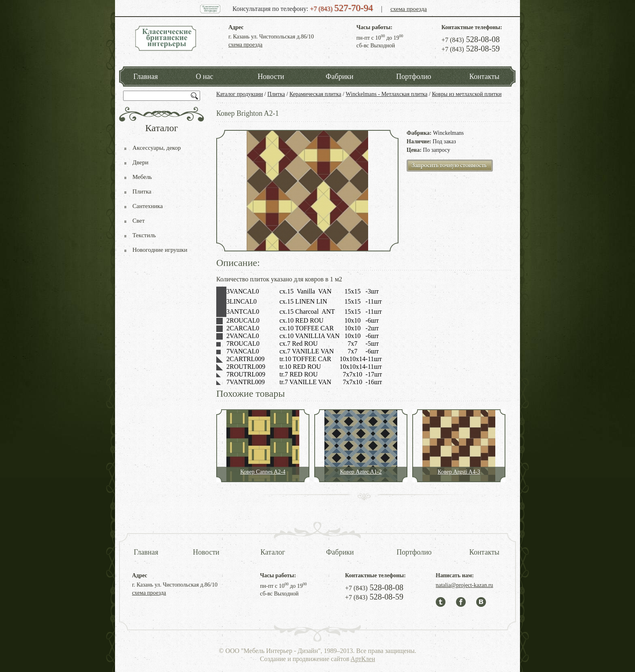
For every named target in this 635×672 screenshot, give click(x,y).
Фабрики (339, 77)
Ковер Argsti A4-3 (459, 472)
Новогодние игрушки (160, 250)
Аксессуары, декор (157, 148)
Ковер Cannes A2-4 (263, 472)
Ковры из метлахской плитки (467, 94)
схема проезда (409, 9)
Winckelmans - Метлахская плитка (387, 94)
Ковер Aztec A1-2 (361, 472)
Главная (145, 77)
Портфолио (414, 77)
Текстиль (144, 235)
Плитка (276, 94)
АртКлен (363, 659)
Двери (140, 162)
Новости (271, 77)
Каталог (273, 552)
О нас (204, 77)
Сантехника (148, 206)
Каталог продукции (240, 94)
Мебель (142, 177)
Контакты (484, 77)
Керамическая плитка (315, 94)
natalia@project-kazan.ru (465, 585)
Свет (139, 221)
